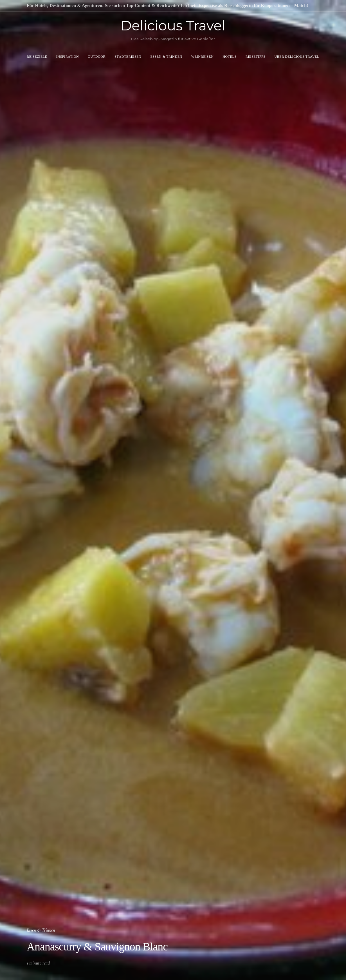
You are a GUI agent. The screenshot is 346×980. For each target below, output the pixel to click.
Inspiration (68, 57)
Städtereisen (128, 57)
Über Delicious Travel (297, 57)
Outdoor (97, 57)
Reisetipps (256, 57)
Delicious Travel (173, 26)
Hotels (230, 57)
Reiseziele (37, 57)
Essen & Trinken (166, 57)
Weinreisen (202, 57)
